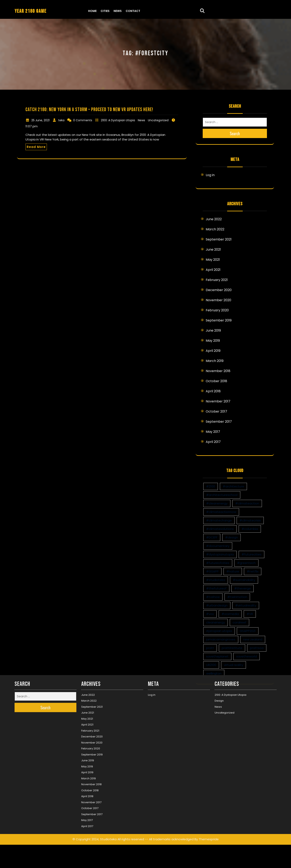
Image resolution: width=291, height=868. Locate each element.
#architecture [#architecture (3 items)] (233, 486)
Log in (210, 175)
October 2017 (216, 411)
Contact (133, 11)
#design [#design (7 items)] (231, 537)
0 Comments (83, 120)
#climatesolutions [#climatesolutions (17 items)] (220, 529)
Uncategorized (158, 120)
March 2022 (215, 229)
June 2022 (214, 219)
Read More (36, 147)
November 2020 (218, 300)
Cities (105, 11)
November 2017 (218, 401)
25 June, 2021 (40, 120)
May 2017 (213, 432)
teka (61, 120)
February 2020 (217, 310)
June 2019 (213, 330)
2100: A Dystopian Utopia (118, 120)
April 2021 (213, 270)
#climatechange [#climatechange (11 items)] (219, 520)
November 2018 (218, 371)
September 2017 (219, 422)
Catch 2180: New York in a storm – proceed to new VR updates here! (89, 110)
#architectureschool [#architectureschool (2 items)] (222, 495)
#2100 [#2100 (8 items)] (211, 486)
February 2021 (217, 280)
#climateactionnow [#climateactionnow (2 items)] (221, 512)
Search (235, 133)
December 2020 (219, 290)
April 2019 (213, 351)
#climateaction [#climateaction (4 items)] (247, 503)
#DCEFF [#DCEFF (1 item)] (212, 537)
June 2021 (213, 249)
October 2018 (216, 381)
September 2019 (219, 320)
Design (219, 577)
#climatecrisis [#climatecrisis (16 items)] (250, 520)
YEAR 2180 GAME (31, 11)
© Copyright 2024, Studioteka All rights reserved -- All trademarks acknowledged (133, 716)
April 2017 (213, 442)
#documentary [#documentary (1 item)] (218, 546)
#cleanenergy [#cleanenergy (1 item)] (217, 503)
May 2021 (213, 260)
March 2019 (215, 361)
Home (92, 11)
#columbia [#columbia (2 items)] (250, 529)
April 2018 (213, 391)
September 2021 (219, 239)
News (118, 11)
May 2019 (213, 341)
